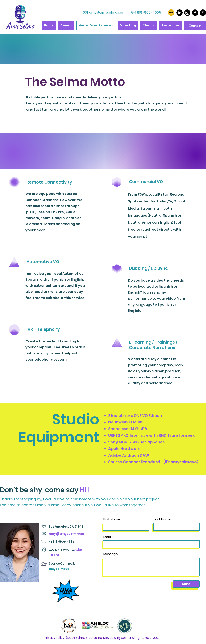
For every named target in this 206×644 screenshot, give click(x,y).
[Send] (186, 584)
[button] (66, 26)
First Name (112, 519)
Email (107, 537)
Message (111, 554)
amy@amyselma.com (107, 13)
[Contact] (195, 25)
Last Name (162, 519)
